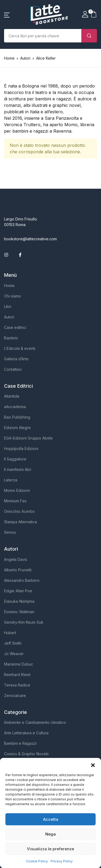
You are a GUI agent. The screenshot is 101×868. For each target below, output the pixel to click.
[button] (93, 765)
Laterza (11, 480)
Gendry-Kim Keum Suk (24, 622)
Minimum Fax (15, 501)
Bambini (11, 338)
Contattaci (13, 369)
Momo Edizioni (17, 490)
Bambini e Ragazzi (20, 743)
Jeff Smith (13, 643)
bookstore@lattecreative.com (30, 239)
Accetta (51, 819)
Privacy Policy (62, 861)
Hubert (10, 633)
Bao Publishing (17, 417)
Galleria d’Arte (16, 359)
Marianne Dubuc (19, 664)
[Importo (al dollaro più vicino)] (43, 36)
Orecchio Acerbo (19, 511)
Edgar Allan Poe (18, 591)
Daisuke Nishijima (19, 601)
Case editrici (15, 327)
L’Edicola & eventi (20, 348)
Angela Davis (16, 559)
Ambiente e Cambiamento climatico (35, 722)
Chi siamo (13, 296)
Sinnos (10, 532)
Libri (8, 306)
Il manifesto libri (18, 469)
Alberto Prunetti (18, 570)
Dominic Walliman (19, 612)
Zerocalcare (15, 696)
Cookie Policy (37, 861)
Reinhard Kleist (17, 675)
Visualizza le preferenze (50, 849)
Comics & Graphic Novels (26, 754)
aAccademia (15, 407)
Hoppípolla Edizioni (21, 448)
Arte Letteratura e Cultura (26, 733)
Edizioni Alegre (17, 428)
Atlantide (12, 396)
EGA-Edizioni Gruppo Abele (28, 438)
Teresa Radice (17, 685)
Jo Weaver (14, 654)
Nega (50, 834)
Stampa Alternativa (20, 522)
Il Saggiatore (15, 459)
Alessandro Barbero (22, 580)
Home (9, 58)
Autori (9, 317)
